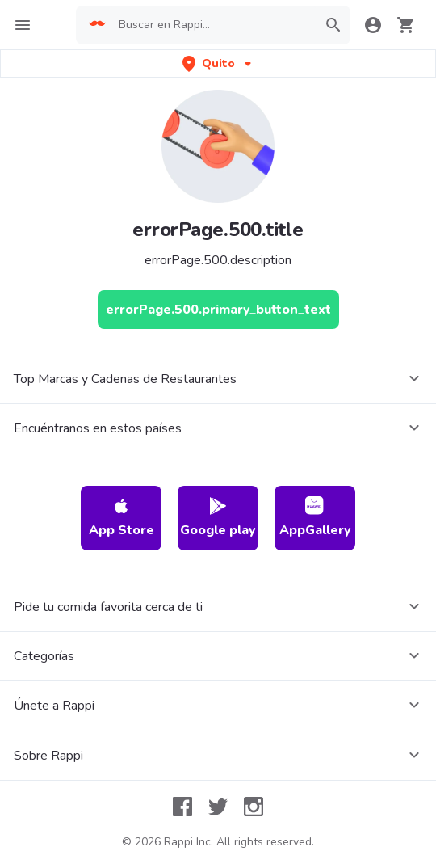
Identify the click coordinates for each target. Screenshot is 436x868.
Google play (218, 518)
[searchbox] (213, 25)
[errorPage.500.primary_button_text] (218, 310)
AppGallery (315, 518)
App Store (122, 518)
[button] (218, 63)
